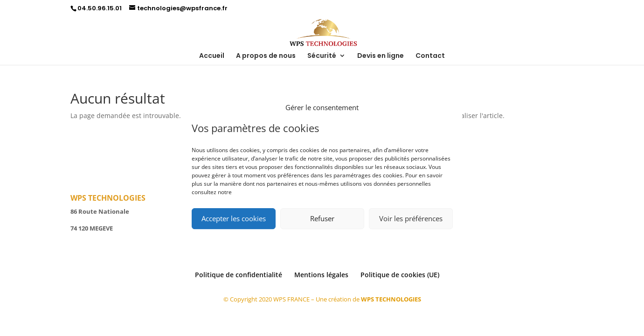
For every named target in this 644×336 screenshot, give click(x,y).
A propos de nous (266, 56)
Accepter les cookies (234, 218)
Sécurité (322, 56)
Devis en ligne (381, 56)
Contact (430, 56)
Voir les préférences (411, 218)
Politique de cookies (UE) (400, 275)
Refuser (322, 218)
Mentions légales (321, 275)
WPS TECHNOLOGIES (391, 299)
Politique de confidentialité (239, 275)
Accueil (212, 56)
